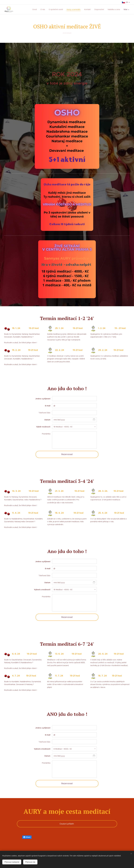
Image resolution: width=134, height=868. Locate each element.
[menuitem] (37, 9)
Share (27, 837)
